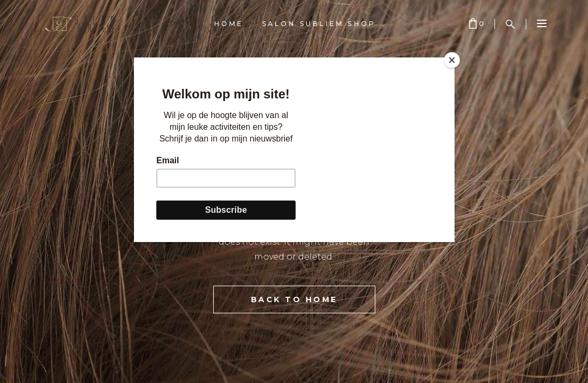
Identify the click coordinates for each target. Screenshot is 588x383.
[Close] (452, 60)
